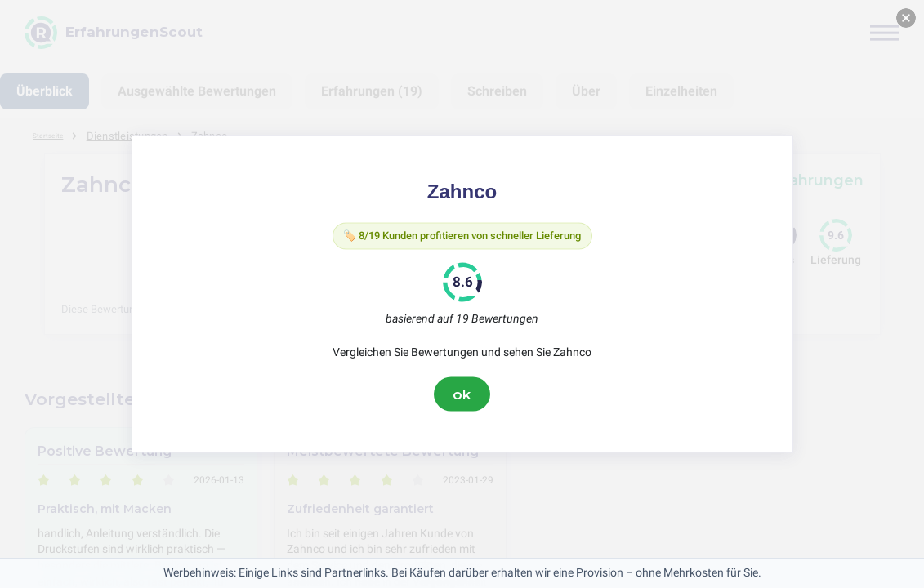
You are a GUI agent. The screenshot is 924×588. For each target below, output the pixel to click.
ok (462, 398)
